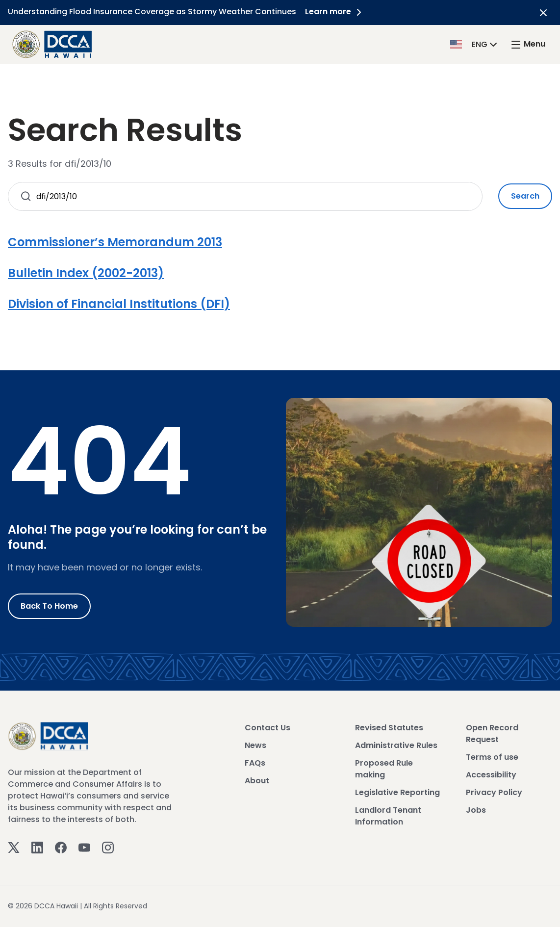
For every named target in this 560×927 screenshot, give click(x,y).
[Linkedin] (37, 847)
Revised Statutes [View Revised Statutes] (389, 728)
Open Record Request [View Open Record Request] (492, 734)
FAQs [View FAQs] (255, 763)
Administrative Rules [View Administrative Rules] (396, 745)
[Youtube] (84, 847)
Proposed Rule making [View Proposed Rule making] (384, 769)
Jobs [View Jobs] (476, 810)
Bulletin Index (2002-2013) (86, 273)
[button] (475, 44)
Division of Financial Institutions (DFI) (119, 304)
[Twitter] (14, 847)
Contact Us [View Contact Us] (267, 728)
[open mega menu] (528, 44)
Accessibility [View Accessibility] (491, 775)
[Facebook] (61, 847)
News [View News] (255, 745)
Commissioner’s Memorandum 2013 (115, 242)
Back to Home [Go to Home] (49, 606)
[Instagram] (108, 847)
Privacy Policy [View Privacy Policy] (494, 792)
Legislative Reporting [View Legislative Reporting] (397, 792)
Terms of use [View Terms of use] (492, 757)
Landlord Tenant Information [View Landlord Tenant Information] (388, 816)
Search (525, 196)
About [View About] (257, 781)
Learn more (336, 12)
